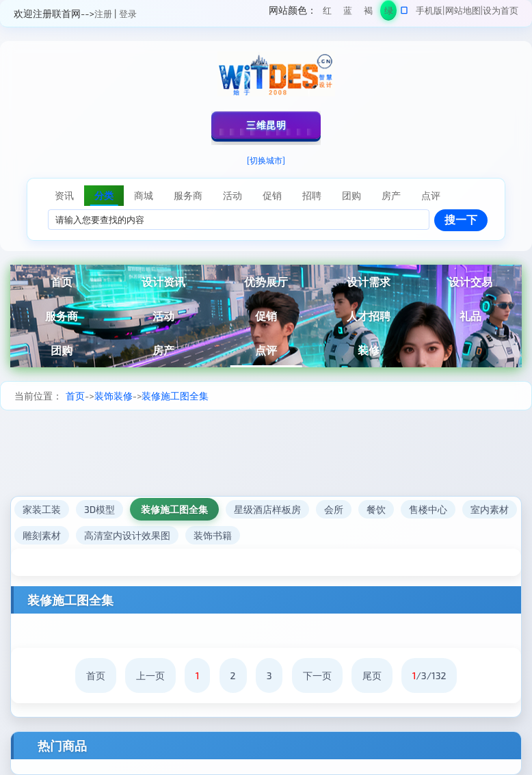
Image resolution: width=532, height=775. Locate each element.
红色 (327, 13)
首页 (62, 281)
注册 (103, 14)
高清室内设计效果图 (127, 535)
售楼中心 (428, 509)
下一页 (317, 675)
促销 (266, 316)
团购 (62, 350)
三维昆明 (266, 125)
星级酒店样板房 (267, 509)
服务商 (62, 316)
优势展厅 (266, 281)
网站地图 (463, 10)
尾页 (372, 675)
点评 (266, 350)
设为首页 (501, 10)
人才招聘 (369, 316)
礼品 (470, 316)
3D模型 (99, 509)
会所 (334, 509)
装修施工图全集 (175, 396)
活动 (163, 316)
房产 (163, 350)
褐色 (368, 13)
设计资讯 (163, 281)
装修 (369, 350)
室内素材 (490, 509)
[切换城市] (266, 160)
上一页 (150, 675)
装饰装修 (114, 396)
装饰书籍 (213, 535)
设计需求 (369, 281)
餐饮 (376, 509)
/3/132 (429, 675)
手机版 (429, 10)
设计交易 (470, 281)
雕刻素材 (42, 535)
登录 (128, 14)
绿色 (389, 13)
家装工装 (42, 509)
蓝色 (348, 13)
